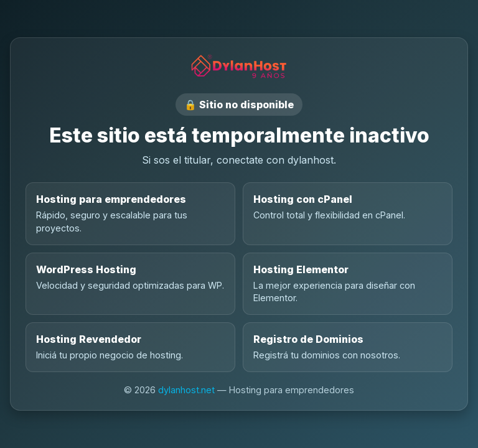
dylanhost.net (186, 390)
